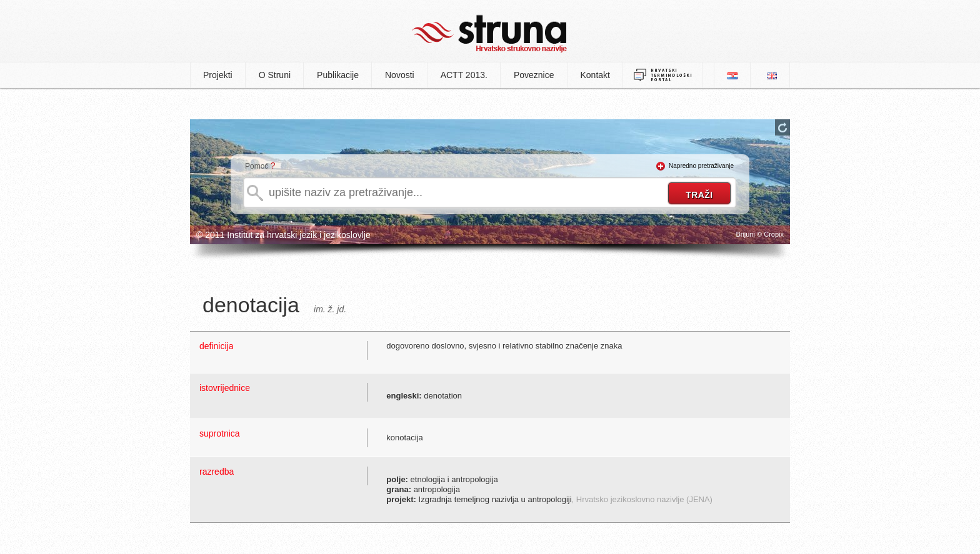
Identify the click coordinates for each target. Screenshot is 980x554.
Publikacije (338, 75)
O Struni (275, 75)
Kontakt (595, 75)
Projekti (218, 75)
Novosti (400, 75)
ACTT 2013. (464, 75)
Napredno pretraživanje (701, 166)
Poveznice (534, 75)
